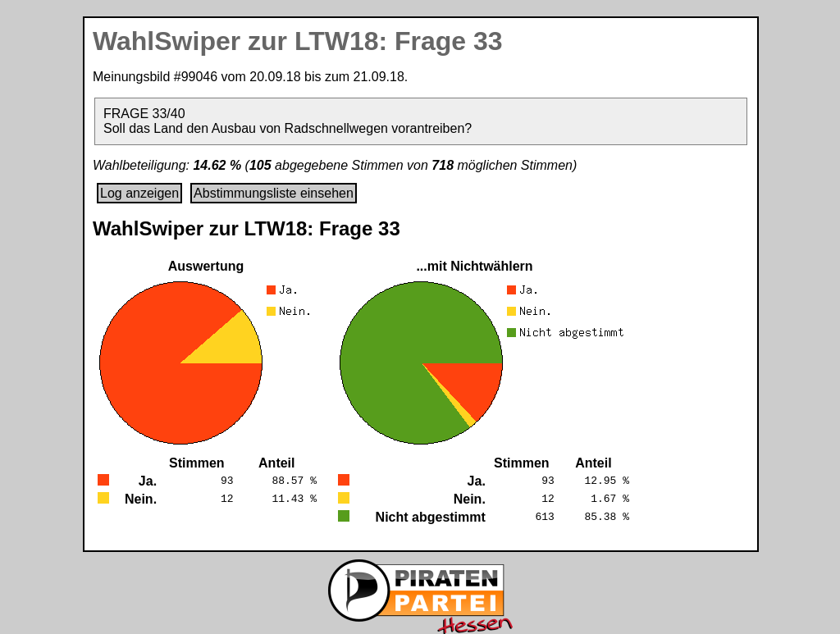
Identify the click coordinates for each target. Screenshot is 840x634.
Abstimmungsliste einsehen (274, 193)
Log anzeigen (139, 193)
